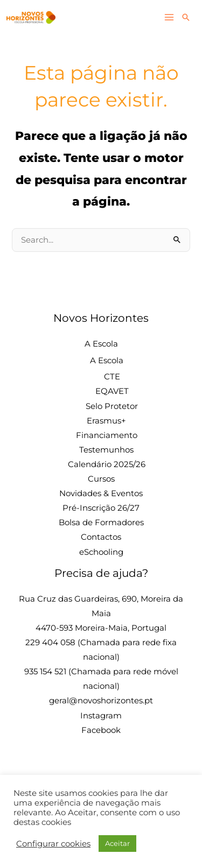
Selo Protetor (112, 406)
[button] (186, 17)
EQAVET (112, 391)
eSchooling (101, 552)
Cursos (101, 479)
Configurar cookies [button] (53, 844)
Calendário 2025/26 (107, 464)
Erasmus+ (106, 421)
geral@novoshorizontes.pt (101, 701)
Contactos (101, 537)
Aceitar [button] (117, 843)
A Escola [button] (101, 344)
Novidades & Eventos (101, 493)
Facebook (101, 730)
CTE (112, 377)
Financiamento (107, 435)
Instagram (101, 716)
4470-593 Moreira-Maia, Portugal (101, 628)
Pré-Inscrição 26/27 (101, 508)
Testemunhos (106, 450)
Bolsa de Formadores (101, 523)
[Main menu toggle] (169, 18)
